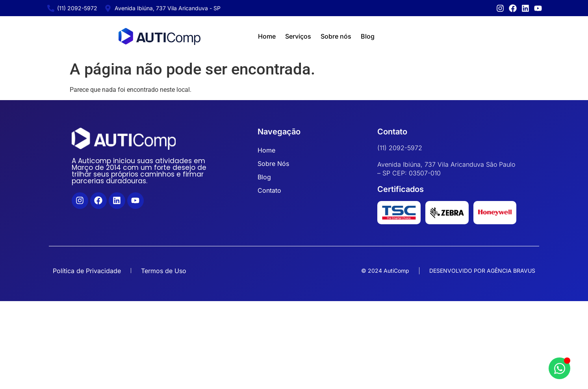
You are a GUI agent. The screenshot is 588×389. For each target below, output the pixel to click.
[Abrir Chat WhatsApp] (559, 368)
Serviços (298, 36)
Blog (368, 36)
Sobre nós (336, 36)
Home (267, 36)
